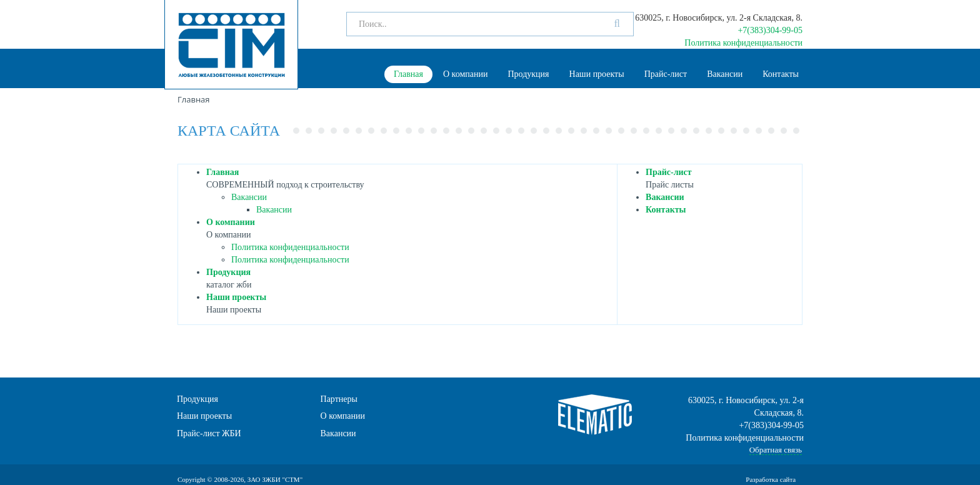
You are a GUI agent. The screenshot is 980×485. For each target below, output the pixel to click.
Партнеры (339, 399)
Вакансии (725, 74)
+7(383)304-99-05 (770, 30)
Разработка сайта (772, 479)
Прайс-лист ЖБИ (209, 433)
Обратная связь (776, 450)
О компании (465, 74)
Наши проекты (597, 74)
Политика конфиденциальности (743, 43)
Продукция (528, 74)
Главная (408, 74)
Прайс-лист (666, 74)
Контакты (781, 74)
